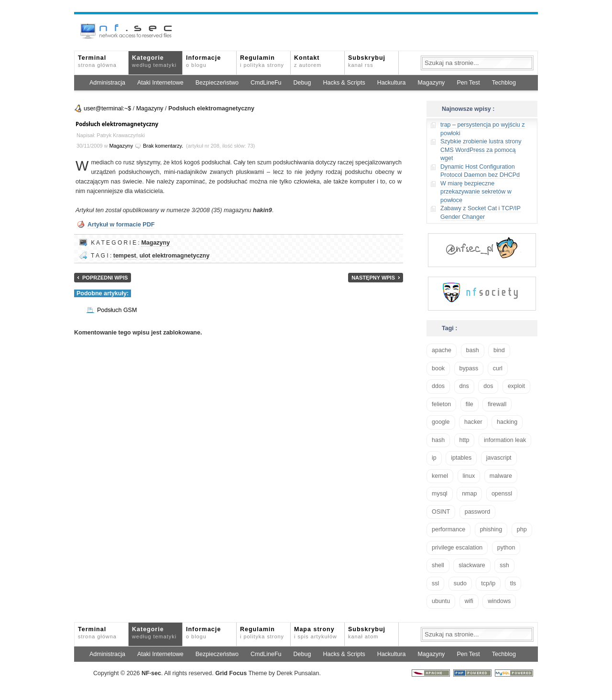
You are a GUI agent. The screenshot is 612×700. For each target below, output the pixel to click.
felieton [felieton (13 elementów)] (441, 404)
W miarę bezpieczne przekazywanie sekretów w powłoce (476, 192)
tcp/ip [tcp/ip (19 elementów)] (488, 583)
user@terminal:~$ (107, 108)
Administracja (107, 83)
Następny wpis (373, 278)
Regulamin (262, 61)
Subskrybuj (367, 61)
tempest (125, 256)
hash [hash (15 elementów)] (438, 440)
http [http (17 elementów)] (464, 440)
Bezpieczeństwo (217, 83)
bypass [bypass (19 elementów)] (469, 368)
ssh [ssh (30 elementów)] (504, 565)
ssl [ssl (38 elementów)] (435, 583)
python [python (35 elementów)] (506, 548)
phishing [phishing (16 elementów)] (491, 529)
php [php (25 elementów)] (522, 529)
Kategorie (154, 61)
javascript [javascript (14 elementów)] (499, 458)
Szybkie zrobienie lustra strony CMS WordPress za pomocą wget (481, 150)
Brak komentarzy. (163, 146)
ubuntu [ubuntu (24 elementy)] (441, 601)
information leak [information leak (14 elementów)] (505, 440)
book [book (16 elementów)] (438, 368)
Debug (302, 83)
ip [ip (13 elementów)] (434, 458)
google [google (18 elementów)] (441, 422)
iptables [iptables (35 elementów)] (461, 458)
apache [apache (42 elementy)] (442, 350)
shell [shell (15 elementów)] (438, 565)
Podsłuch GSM (117, 310)
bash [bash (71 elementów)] (473, 350)
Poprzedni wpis (105, 278)
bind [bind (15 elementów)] (499, 350)
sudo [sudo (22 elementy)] (460, 583)
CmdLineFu (266, 83)
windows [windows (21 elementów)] (499, 601)
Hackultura (392, 83)
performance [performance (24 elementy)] (448, 529)
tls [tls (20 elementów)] (513, 583)
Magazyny (431, 83)
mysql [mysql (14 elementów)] (440, 494)
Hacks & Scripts (344, 83)
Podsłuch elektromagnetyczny (117, 124)
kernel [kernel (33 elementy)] (440, 476)
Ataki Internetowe (160, 83)
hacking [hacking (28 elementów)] (507, 422)
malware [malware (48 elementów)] (501, 476)
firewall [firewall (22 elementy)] (497, 404)
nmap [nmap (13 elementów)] (469, 494)
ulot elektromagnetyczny (175, 256)
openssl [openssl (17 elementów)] (502, 494)
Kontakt (308, 61)
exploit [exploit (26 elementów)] (516, 386)
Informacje (203, 61)
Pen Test (468, 83)
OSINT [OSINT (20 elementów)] (441, 512)
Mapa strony (316, 633)
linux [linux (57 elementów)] (469, 476)
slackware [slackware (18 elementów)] (472, 565)
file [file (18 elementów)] (470, 404)
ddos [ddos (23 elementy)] (438, 386)
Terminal (97, 61)
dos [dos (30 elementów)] (488, 386)
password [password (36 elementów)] (478, 512)
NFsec (151, 673)
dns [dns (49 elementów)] (464, 386)
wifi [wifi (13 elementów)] (469, 601)
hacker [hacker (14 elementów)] (473, 422)
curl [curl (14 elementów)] (498, 368)
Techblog (504, 83)
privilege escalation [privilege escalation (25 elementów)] (457, 548)
